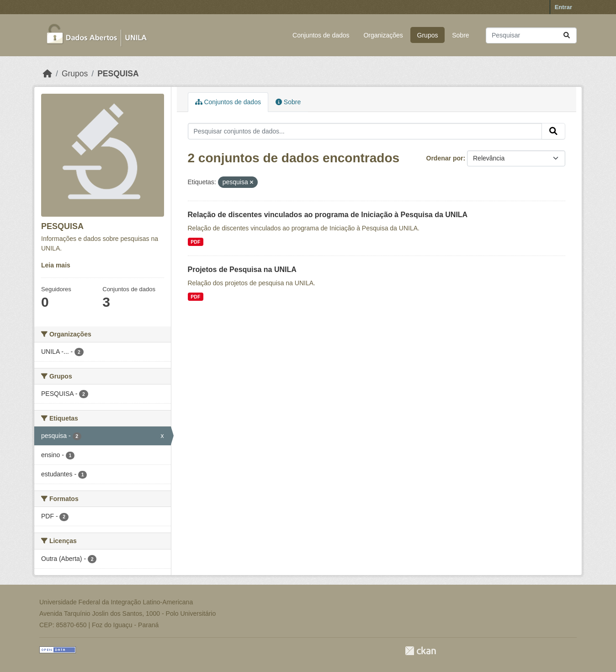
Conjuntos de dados (321, 35)
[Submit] (567, 35)
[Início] (48, 74)
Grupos (428, 35)
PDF (195, 242)
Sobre (460, 35)
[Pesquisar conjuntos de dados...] (531, 35)
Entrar (563, 7)
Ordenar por (445, 158)
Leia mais (56, 265)
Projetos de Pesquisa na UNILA (242, 269)
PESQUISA (118, 74)
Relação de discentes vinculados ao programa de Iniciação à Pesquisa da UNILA (328, 215)
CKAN (420, 651)
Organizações (383, 35)
